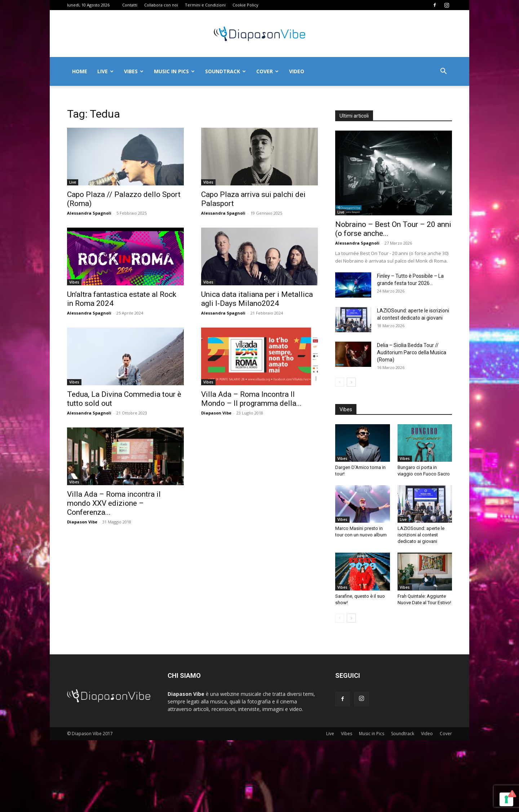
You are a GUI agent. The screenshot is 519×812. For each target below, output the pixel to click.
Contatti (130, 5)
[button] (443, 72)
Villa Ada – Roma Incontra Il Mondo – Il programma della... (251, 399)
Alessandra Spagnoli (89, 213)
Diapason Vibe (216, 413)
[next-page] (351, 382)
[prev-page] (340, 382)
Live (105, 71)
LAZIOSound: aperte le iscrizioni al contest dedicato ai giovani (421, 535)
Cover (267, 71)
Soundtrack (225, 71)
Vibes (134, 71)
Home (80, 71)
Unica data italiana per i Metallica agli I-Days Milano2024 (257, 299)
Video (297, 71)
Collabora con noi (161, 5)
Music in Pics (174, 71)
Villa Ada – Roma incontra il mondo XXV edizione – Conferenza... (114, 503)
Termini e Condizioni (205, 5)
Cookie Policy (245, 5)
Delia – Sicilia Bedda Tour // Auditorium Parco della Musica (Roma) (412, 352)
